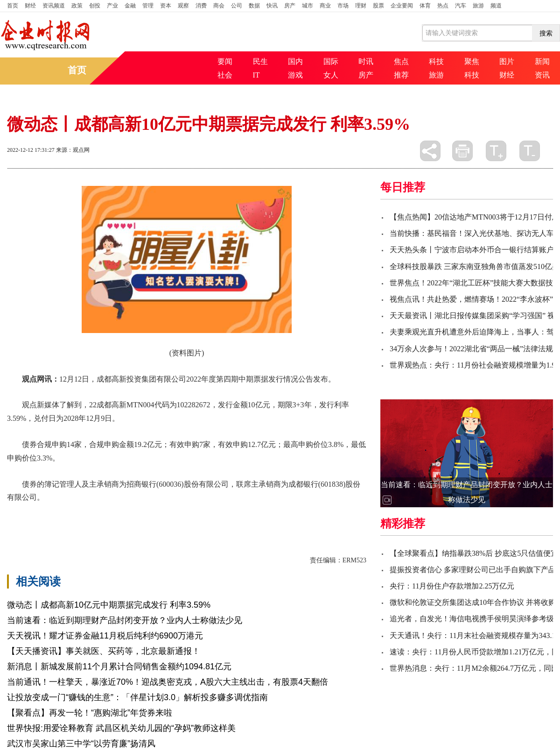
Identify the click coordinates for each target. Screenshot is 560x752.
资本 (166, 6)
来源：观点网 (73, 150)
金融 (130, 6)
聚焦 (472, 61)
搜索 (546, 33)
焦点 (401, 61)
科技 (436, 61)
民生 (260, 61)
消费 (201, 6)
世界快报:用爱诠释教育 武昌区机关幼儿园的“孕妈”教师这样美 (121, 728)
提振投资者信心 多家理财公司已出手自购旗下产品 (473, 570)
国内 (295, 61)
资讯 (542, 75)
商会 (219, 6)
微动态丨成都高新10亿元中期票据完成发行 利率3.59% (109, 605)
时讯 (366, 61)
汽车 (461, 6)
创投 (95, 6)
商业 (325, 6)
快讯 (272, 6)
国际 (331, 61)
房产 (290, 6)
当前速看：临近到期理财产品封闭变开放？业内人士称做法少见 (125, 620)
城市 (308, 6)
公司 (237, 6)
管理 (148, 6)
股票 (378, 6)
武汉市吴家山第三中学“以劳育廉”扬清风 (81, 744)
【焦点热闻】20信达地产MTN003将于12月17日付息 (475, 217)
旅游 (478, 6)
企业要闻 (402, 6)
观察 (183, 6)
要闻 (225, 61)
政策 (77, 6)
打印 (462, 151)
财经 (30, 6)
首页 (13, 6)
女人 (331, 75)
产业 (112, 6)
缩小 (530, 151)
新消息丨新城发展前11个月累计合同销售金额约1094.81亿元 (119, 667)
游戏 (295, 75)
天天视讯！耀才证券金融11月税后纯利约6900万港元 (105, 636)
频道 (496, 6)
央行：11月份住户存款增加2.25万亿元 (452, 586)
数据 (254, 6)
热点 (443, 6)
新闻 (542, 61)
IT (256, 75)
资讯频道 (54, 6)
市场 (343, 6)
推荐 (401, 75)
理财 (361, 6)
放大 (496, 151)
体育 (425, 6)
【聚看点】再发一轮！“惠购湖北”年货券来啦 (90, 713)
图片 (507, 61)
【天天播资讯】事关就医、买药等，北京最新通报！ (104, 651)
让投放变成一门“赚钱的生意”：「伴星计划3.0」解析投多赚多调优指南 (137, 697)
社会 (225, 75)
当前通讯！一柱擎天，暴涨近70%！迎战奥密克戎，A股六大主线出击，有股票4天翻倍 (168, 682)
